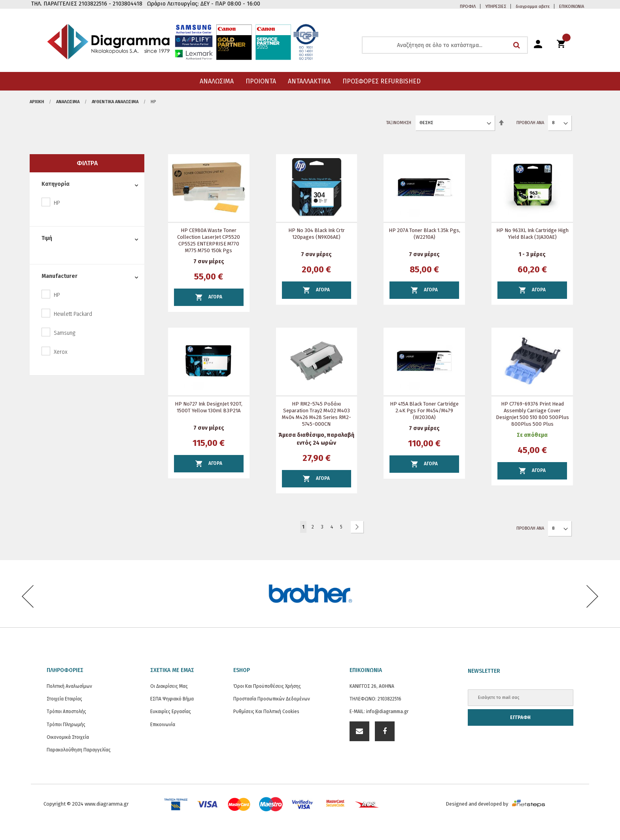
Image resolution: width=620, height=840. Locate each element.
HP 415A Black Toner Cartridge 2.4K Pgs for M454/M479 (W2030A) (424, 411)
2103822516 (389, 699)
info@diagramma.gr (387, 712)
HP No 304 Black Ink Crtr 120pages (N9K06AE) (317, 234)
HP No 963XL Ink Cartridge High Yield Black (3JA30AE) (532, 234)
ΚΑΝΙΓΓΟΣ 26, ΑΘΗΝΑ (372, 686)
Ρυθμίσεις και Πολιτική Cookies (266, 712)
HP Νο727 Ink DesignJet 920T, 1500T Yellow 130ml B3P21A (209, 407)
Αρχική (37, 102)
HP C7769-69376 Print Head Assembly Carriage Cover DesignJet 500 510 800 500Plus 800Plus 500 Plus (532, 414)
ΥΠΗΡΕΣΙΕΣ (496, 7)
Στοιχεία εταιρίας (64, 699)
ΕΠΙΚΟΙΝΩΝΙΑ (572, 7)
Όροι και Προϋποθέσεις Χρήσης (267, 686)
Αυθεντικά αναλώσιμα (115, 102)
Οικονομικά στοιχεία (68, 737)
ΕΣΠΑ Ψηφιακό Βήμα (172, 699)
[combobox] (445, 45)
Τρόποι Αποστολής (66, 712)
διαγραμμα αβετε (533, 7)
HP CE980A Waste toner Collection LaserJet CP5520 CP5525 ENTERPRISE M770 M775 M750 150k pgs (209, 240)
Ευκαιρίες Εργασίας (171, 712)
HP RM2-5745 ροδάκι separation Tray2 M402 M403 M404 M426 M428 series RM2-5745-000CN (317, 414)
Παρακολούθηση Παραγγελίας (79, 750)
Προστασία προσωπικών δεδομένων (272, 699)
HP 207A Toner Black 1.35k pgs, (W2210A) (424, 234)
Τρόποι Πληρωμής (66, 725)
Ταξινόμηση (399, 123)
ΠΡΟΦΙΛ (468, 7)
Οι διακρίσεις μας (169, 686)
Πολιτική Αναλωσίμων (69, 686)
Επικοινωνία (163, 725)
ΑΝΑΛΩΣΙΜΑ (68, 102)
